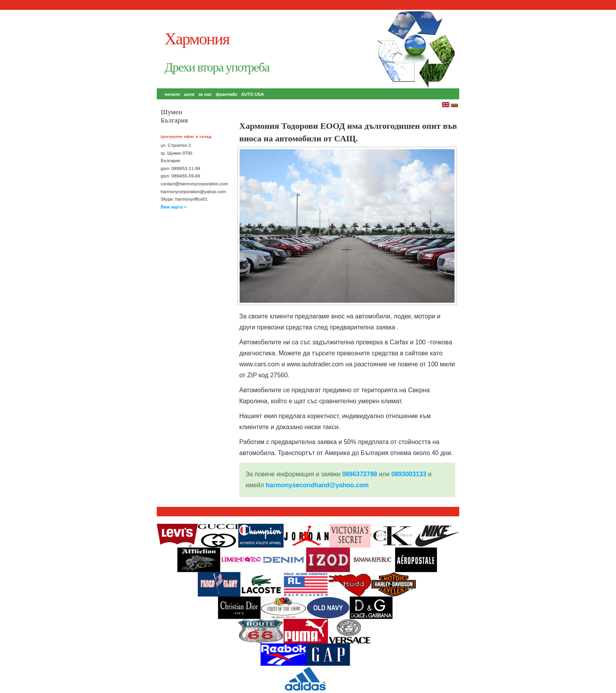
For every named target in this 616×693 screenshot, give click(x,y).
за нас (205, 94)
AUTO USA (253, 94)
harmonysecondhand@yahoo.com (317, 485)
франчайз (226, 94)
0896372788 (360, 474)
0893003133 (409, 474)
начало (172, 94)
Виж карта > (174, 207)
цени (189, 94)
